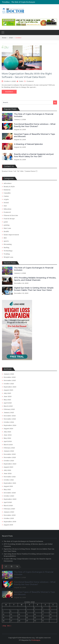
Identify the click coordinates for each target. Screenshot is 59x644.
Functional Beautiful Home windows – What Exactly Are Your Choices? (35, 125)
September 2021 (10, 483)
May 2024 (7, 438)
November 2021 (10, 477)
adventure (8, 183)
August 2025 (8, 390)
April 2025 (8, 403)
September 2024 (10, 425)
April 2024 (8, 441)
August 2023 (8, 467)
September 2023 (10, 464)
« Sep (4, 626)
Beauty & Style (9, 187)
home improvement (11, 235)
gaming (7, 225)
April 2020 (8, 502)
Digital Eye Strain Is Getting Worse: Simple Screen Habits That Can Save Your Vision (34, 289)
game (6, 222)
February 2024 (9, 448)
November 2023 (10, 457)
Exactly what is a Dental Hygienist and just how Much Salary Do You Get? (34, 155)
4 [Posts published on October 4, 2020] (50, 608)
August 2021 (8, 486)
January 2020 (9, 512)
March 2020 (8, 506)
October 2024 (9, 422)
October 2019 (9, 518)
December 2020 (10, 493)
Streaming (8, 244)
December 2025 (10, 377)
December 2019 (10, 515)
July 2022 (7, 470)
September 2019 (10, 522)
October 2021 (9, 480)
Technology (8, 251)
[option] (28, 2)
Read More (9, 92)
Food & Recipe (9, 219)
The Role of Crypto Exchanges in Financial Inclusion (32, 2)
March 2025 (8, 406)
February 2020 (9, 509)
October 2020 (9, 496)
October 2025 (9, 384)
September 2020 (10, 499)
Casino (6, 196)
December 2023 (10, 454)
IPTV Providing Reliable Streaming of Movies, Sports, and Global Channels (35, 279)
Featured (30, 81)
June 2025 (8, 396)
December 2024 (10, 416)
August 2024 (8, 429)
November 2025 (10, 380)
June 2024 (8, 435)
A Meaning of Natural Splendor (28, 144)
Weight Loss (8, 257)
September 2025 (10, 387)
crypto (6, 199)
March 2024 (8, 445)
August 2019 (8, 525)
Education (7, 209)
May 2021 (7, 490)
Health (6, 231)
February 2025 (9, 409)
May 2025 (7, 400)
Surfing (7, 248)
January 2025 (9, 413)
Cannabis (7, 193)
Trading (7, 254)
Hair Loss (7, 228)
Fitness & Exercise (11, 215)
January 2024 (9, 451)
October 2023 (9, 461)
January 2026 (9, 374)
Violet (21, 81)
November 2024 (10, 419)
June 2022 (8, 473)
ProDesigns (36, 640)
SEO (5, 238)
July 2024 (7, 432)
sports (6, 241)
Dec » (9, 626)
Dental (6, 203)
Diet (5, 206)
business (7, 190)
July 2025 (7, 393)
